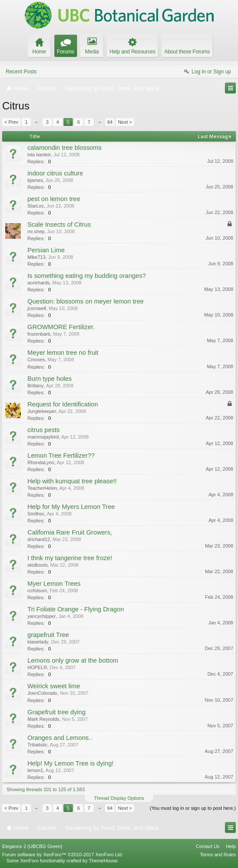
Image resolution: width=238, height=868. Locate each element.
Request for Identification (63, 404)
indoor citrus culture (55, 173)
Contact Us (208, 846)
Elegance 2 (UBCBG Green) (32, 846)
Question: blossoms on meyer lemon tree (85, 301)
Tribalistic (37, 745)
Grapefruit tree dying (57, 712)
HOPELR (37, 667)
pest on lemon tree (54, 199)
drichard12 (39, 539)
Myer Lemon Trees (54, 584)
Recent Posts (21, 72)
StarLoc (36, 206)
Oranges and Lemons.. (60, 738)
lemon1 (35, 770)
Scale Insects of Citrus (59, 224)
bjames (35, 180)
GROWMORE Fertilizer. (61, 327)
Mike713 (37, 257)
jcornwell (37, 308)
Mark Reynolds (43, 719)
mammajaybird (43, 437)
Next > (125, 122)
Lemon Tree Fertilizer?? (61, 455)
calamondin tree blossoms (64, 148)
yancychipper (42, 616)
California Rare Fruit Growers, (70, 532)
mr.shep (36, 231)
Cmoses (36, 360)
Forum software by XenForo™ (63, 855)
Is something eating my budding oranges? (87, 276)
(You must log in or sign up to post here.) (193, 808)
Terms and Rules (218, 855)
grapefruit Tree (48, 635)
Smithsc (36, 514)
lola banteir (39, 155)
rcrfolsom (37, 591)
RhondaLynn (41, 462)
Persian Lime (46, 250)
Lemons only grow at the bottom (73, 660)
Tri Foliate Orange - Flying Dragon (76, 609)
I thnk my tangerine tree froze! (70, 558)
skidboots (37, 565)
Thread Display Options (119, 798)
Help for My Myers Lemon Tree (71, 507)
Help (231, 846)
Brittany (35, 386)
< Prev (11, 122)
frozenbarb (39, 334)
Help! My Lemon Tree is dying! (70, 763)
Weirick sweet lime (54, 686)
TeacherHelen (42, 488)
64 (110, 122)
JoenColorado (42, 693)
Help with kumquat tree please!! (72, 481)
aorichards (39, 283)
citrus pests (44, 430)
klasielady (38, 642)
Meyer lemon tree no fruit (63, 353)
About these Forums (187, 52)
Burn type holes (50, 379)
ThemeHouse (103, 861)
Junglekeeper (42, 411)
